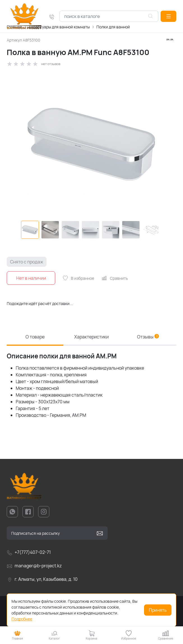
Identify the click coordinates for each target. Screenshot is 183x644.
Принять (158, 610)
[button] (168, 16)
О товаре (35, 337)
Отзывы (148, 337)
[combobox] (109, 16)
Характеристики (91, 337)
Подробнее (22, 619)
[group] (91, 144)
